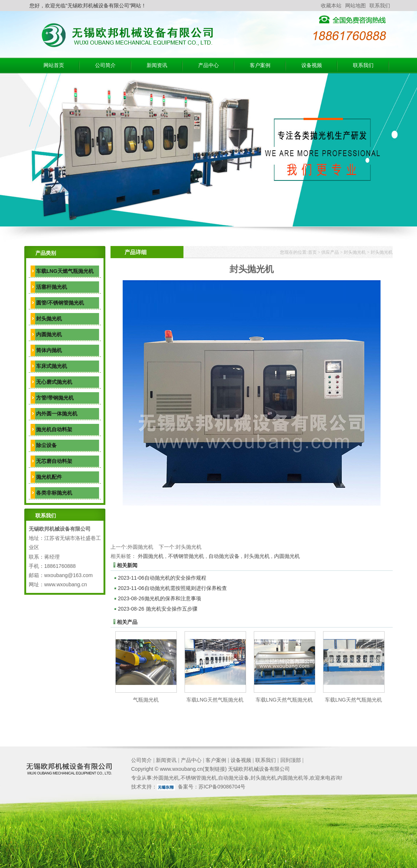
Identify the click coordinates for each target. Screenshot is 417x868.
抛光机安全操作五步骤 (158, 609)
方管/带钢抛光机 (55, 398)
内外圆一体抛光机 (57, 414)
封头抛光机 (49, 319)
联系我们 (380, 6)
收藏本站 (331, 6)
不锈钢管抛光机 (186, 556)
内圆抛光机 (49, 334)
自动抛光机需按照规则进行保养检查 (172, 588)
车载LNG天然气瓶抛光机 (215, 700)
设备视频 (312, 65)
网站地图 (355, 6)
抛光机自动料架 (54, 429)
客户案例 (260, 65)
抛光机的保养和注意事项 (160, 598)
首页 (312, 252)
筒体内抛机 (49, 350)
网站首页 (54, 65)
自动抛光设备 (224, 556)
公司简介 (105, 65)
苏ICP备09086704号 (222, 787)
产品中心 (208, 65)
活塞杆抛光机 (52, 287)
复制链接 (215, 769)
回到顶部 (291, 760)
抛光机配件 (49, 477)
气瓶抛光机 (146, 700)
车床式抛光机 (52, 366)
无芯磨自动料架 (54, 461)
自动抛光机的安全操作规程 (162, 578)
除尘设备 (46, 445)
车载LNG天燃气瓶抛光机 (65, 271)
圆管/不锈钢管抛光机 (60, 303)
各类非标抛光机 (54, 493)
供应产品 (330, 252)
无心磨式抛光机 (54, 382)
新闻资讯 (157, 65)
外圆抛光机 (140, 547)
